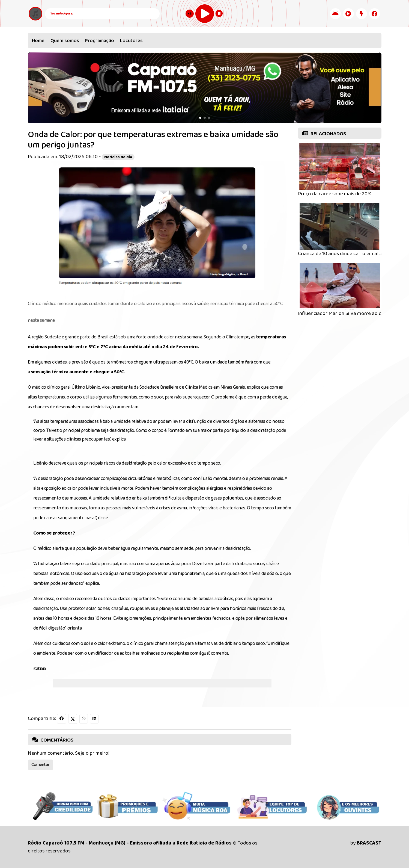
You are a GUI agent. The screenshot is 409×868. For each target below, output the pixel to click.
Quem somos (65, 41)
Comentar (41, 765)
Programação (100, 41)
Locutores (131, 41)
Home (38, 41)
